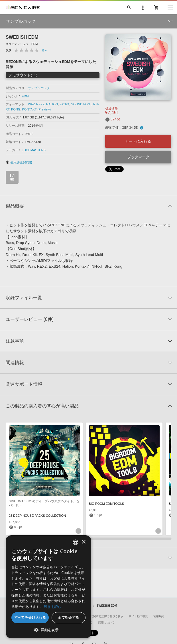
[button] (48, 630)
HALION (52, 104)
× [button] (83, 542)
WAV (31, 104)
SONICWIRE (23, 7)
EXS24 (64, 104)
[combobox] (76, 542)
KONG (16, 109)
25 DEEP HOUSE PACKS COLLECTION (37, 516)
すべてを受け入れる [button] (30, 617)
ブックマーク (138, 157)
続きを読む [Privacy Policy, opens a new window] (53, 607)
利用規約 (159, 616)
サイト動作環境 (138, 616)
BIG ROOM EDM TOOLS (107, 504)
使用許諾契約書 (19, 162)
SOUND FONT (81, 104)
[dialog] (48, 587)
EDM (25, 96)
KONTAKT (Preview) (36, 109)
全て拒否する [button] (68, 617)
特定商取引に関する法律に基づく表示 (100, 616)
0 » (44, 50)
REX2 (40, 104)
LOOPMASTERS (34, 150)
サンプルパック (39, 88)
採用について (106, 623)
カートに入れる (138, 141)
